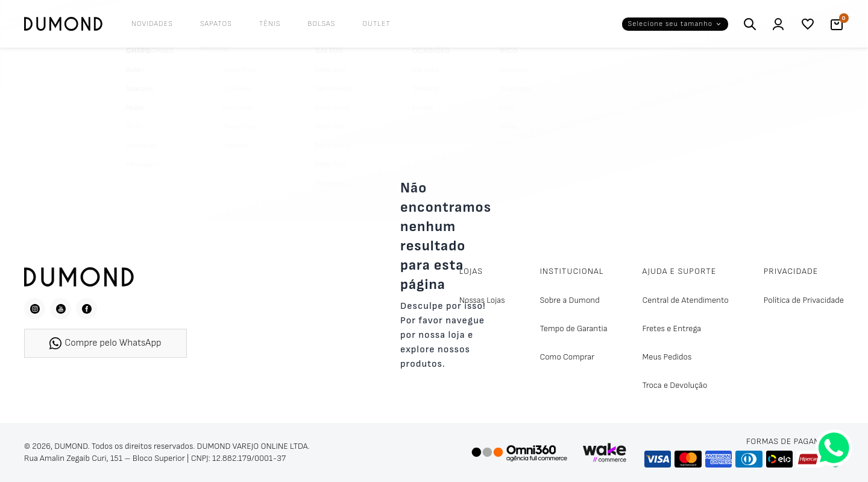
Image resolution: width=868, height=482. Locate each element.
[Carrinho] (837, 24)
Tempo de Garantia (573, 328)
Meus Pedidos (667, 357)
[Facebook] (86, 309)
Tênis (270, 24)
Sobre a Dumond (569, 300)
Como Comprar (567, 357)
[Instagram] (35, 309)
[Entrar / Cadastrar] (779, 24)
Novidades (152, 24)
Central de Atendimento (686, 300)
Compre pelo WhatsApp (105, 343)
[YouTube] (61, 309)
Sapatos (216, 24)
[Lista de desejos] (808, 24)
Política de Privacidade (804, 300)
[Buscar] (750, 24)
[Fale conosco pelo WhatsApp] (834, 448)
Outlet (376, 24)
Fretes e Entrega (672, 328)
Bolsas (321, 24)
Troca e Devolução (675, 385)
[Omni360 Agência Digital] (519, 452)
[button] (675, 24)
